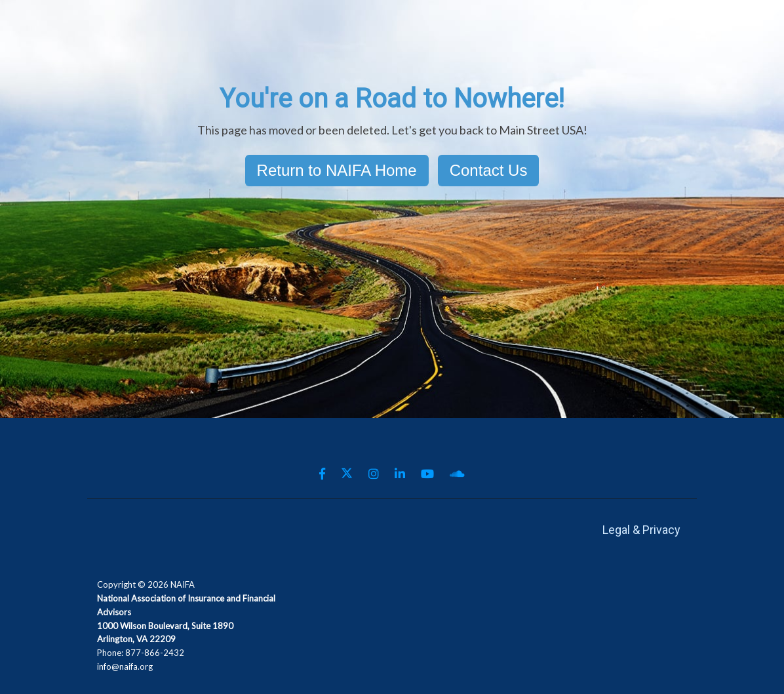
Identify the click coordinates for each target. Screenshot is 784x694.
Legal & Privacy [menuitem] (641, 530)
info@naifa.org (125, 666)
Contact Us (489, 170)
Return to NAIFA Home (337, 170)
